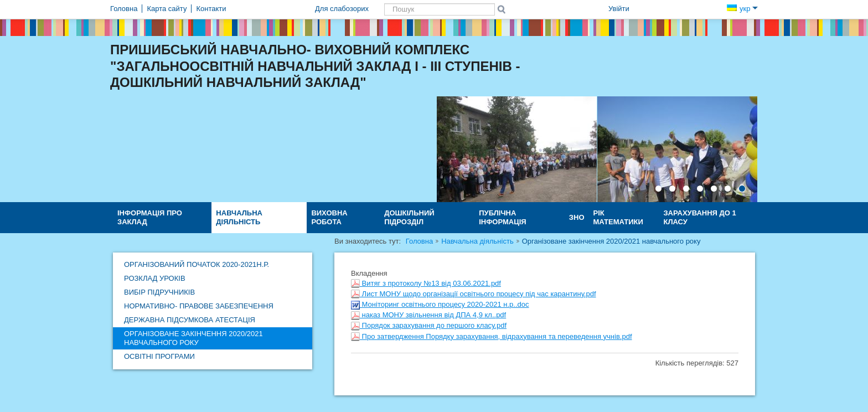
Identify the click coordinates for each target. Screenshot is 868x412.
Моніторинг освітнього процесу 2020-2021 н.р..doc (440, 304)
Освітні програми (159, 356)
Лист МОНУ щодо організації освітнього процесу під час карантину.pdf (474, 294)
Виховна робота (329, 217)
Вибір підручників (159, 292)
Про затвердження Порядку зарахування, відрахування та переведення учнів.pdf (492, 336)
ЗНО (577, 217)
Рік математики (618, 217)
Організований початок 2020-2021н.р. (197, 264)
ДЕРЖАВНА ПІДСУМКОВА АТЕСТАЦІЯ (190, 320)
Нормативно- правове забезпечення (199, 306)
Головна (419, 241)
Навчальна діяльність (239, 217)
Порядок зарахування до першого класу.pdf (429, 325)
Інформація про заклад (150, 217)
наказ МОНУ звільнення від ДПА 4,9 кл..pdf (428, 315)
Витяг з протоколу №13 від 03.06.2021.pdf (426, 283)
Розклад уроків (155, 278)
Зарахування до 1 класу (699, 217)
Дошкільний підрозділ (409, 217)
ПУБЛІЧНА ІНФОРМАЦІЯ (502, 217)
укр (742, 9)
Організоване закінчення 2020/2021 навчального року (193, 338)
